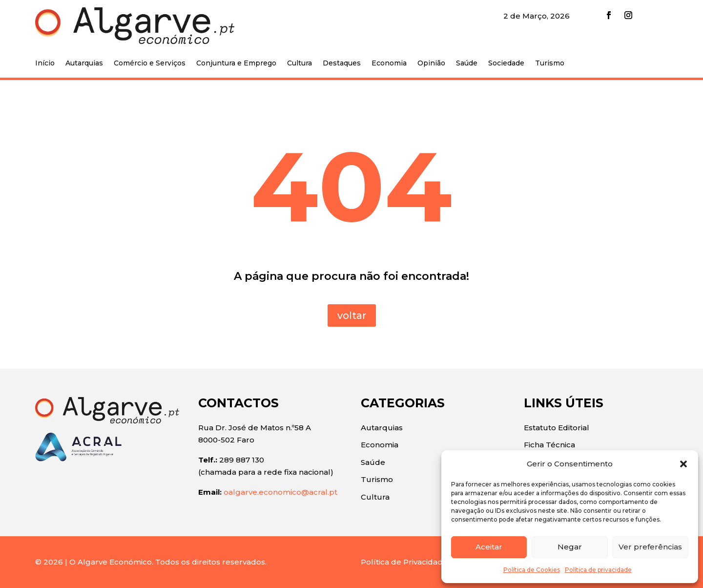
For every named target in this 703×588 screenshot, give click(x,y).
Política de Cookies (532, 570)
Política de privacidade (598, 570)
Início (45, 63)
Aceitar (489, 547)
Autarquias (84, 63)
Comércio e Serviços (150, 63)
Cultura (300, 63)
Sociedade (506, 63)
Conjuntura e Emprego (236, 63)
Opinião (431, 63)
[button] (683, 464)
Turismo (550, 63)
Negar (570, 547)
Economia (389, 63)
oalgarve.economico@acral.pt (280, 492)
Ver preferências (650, 547)
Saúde (467, 63)
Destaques (342, 63)
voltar (352, 315)
